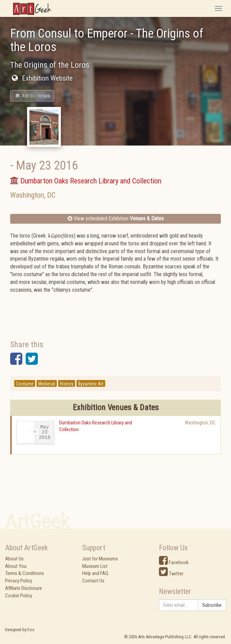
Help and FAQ (95, 573)
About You (16, 566)
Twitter (171, 574)
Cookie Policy (19, 596)
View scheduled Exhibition (116, 218)
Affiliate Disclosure (24, 588)
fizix (31, 630)
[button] (32, 96)
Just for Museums (100, 559)
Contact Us (93, 581)
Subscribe (212, 605)
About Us (14, 559)
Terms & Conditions (25, 573)
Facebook (174, 562)
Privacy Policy (19, 581)
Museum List (95, 566)
